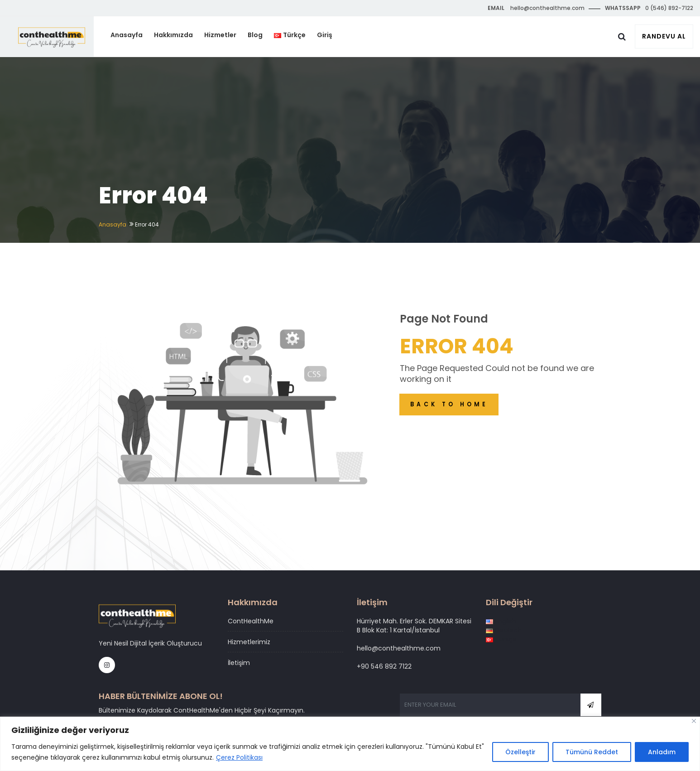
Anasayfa (135, 36)
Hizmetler (228, 36)
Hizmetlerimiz (249, 642)
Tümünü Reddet (592, 752)
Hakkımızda (181, 36)
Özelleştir (520, 752)
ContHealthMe (251, 621)
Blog (262, 36)
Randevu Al (664, 37)
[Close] (694, 721)
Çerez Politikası (239, 758)
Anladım (662, 752)
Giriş (331, 36)
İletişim (239, 663)
